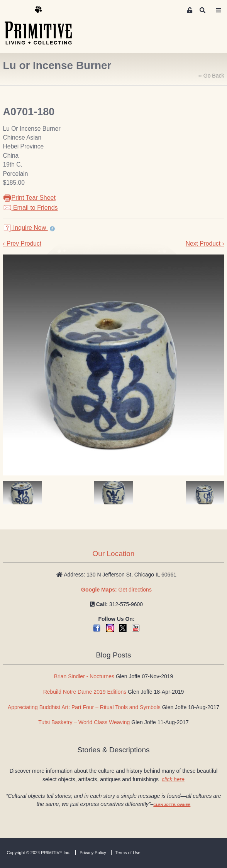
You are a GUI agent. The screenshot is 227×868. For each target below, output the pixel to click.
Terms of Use (128, 853)
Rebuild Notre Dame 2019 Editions (85, 692)
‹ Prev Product (22, 244)
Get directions (116, 590)
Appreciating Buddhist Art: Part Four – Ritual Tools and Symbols (84, 707)
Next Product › (205, 244)
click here (173, 779)
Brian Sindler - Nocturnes (84, 676)
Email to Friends (30, 208)
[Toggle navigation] (219, 10)
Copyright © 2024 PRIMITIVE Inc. (39, 853)
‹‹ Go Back (211, 76)
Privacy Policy (93, 853)
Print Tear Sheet (29, 198)
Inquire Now (25, 228)
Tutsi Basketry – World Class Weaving (84, 722)
